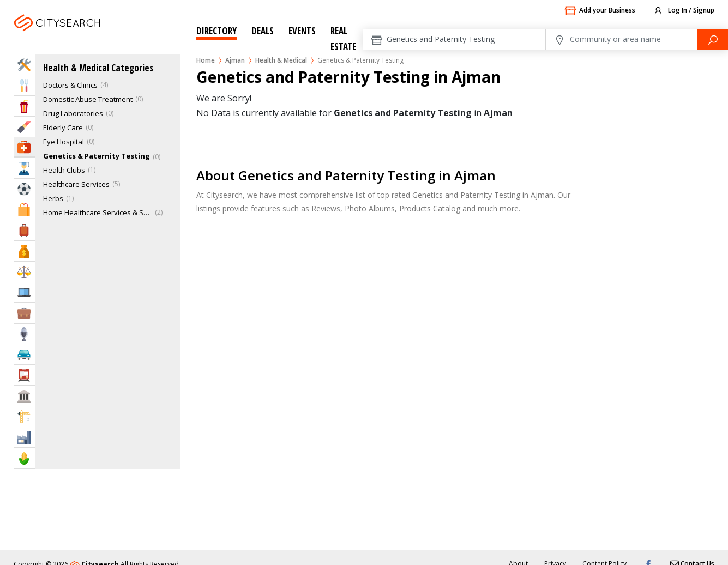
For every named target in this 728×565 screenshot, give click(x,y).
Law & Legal (24, 272)
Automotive (24, 354)
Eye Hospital (64, 142)
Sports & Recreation (24, 189)
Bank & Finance (24, 251)
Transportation (24, 375)
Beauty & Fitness (24, 127)
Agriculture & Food (24, 458)
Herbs (53, 198)
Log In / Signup (684, 11)
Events (302, 31)
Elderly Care (63, 127)
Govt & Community (24, 396)
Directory (216, 31)
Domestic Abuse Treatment (88, 99)
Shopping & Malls (24, 209)
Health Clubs (64, 170)
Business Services (24, 313)
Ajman (85, 36)
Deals (263, 31)
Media (24, 334)
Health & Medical (281, 60)
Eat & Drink (24, 85)
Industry (24, 437)
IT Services (24, 292)
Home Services (24, 65)
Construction (24, 417)
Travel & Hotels (24, 230)
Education (24, 168)
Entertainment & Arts (24, 106)
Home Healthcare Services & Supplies (98, 212)
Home (206, 60)
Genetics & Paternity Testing (97, 156)
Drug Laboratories (73, 113)
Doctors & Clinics (70, 85)
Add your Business (600, 11)
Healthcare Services (76, 184)
